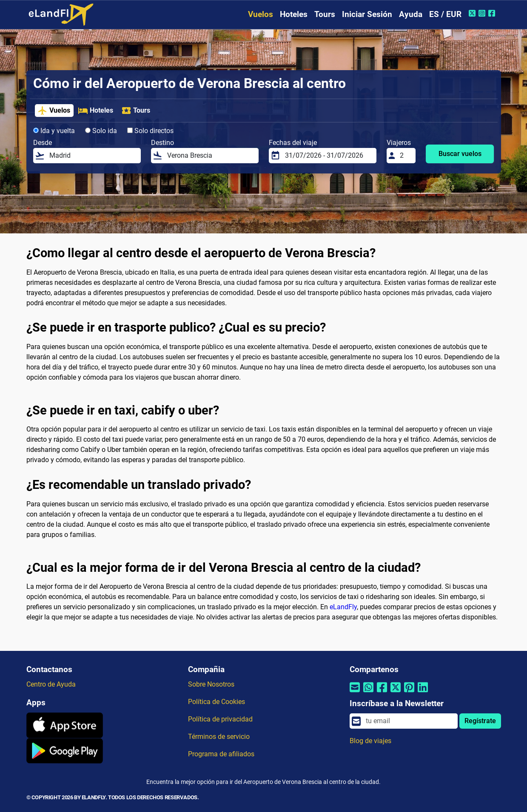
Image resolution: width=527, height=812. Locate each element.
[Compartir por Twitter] (396, 692)
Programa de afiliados (221, 754)
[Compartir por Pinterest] (409, 692)
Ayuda (411, 14)
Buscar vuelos (460, 154)
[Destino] (210, 156)
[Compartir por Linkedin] (423, 692)
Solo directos (150, 131)
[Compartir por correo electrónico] (355, 692)
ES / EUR (445, 14)
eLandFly (343, 607)
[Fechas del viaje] (328, 156)
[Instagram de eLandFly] (483, 13)
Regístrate (480, 721)
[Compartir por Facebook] (382, 692)
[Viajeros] (405, 156)
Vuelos (261, 14)
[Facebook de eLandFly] (493, 13)
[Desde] (92, 156)
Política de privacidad (220, 719)
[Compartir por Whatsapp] (368, 692)
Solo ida (101, 131)
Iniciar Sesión (367, 14)
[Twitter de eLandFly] (473, 13)
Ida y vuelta (54, 131)
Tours (325, 14)
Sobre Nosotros (211, 684)
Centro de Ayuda (51, 684)
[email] (409, 721)
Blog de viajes (370, 741)
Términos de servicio (219, 737)
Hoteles (294, 14)
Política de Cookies (216, 702)
